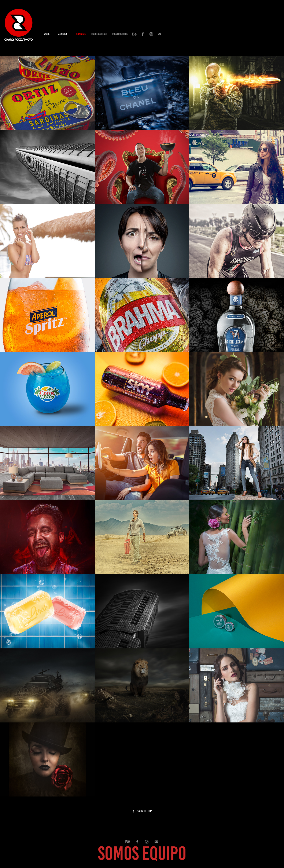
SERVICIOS (62, 34)
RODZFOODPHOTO (120, 34)
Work (47, 34)
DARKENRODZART (99, 34)
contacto (81, 34)
